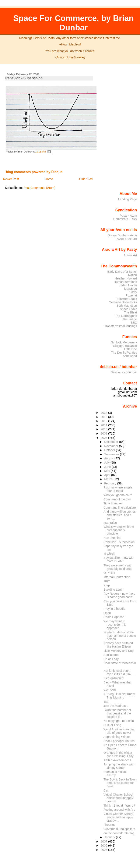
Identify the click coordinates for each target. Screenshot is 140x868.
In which (109, 554)
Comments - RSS (125, 219)
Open (107, 613)
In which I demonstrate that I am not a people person (120, 636)
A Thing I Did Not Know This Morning (119, 696)
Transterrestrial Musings (121, 326)
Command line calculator (120, 508)
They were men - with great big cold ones (118, 567)
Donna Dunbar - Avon (122, 235)
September (112, 454)
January (110, 837)
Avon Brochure (127, 239)
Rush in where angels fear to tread (118, 489)
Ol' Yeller (109, 573)
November (112, 446)
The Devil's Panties (124, 353)
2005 (104, 850)
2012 (104, 421)
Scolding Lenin (113, 590)
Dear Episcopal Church (119, 741)
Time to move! (113, 503)
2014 (104, 413)
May (107, 471)
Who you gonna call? (118, 495)
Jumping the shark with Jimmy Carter (119, 766)
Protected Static (126, 299)
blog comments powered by (34, 172)
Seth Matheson (127, 306)
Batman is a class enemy (115, 773)
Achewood (130, 356)
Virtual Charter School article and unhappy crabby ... (118, 798)
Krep (107, 585)
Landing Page (128, 199)
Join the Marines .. (116, 706)
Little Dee (131, 349)
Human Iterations (125, 282)
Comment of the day (117, 499)
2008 (104, 438)
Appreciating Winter (117, 737)
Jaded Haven (128, 285)
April (108, 475)
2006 (104, 845)
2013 (104, 417)
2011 (104, 425)
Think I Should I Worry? (119, 806)
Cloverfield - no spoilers (119, 829)
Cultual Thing (112, 725)
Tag (106, 702)
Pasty (133, 292)
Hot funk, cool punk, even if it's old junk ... (119, 672)
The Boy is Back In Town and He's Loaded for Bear (120, 783)
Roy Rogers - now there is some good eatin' (120, 595)
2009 (104, 433)
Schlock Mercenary (124, 342)
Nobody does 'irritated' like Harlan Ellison (118, 645)
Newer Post (11, 179)
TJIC (134, 323)
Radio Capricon (114, 617)
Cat (106, 790)
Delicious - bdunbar (124, 372)
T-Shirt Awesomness (117, 760)
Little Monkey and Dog (119, 651)
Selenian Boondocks (123, 302)
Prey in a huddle (114, 609)
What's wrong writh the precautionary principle (119, 530)
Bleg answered (113, 678)
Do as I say (111, 659)
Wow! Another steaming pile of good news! (120, 731)
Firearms (109, 825)
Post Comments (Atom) (39, 188)
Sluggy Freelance (125, 346)
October (110, 450)
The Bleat (130, 312)
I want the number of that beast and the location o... (117, 713)
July (107, 463)
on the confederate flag (119, 833)
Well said (110, 690)
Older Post (86, 179)
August (109, 458)
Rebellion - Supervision (24, 78)
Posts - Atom (128, 216)
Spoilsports (111, 655)
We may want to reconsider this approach (115, 625)
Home (49, 179)
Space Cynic (128, 309)
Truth (107, 581)
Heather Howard (126, 278)
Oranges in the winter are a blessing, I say (119, 754)
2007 (104, 841)
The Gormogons (126, 316)
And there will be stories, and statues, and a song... (120, 515)
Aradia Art (130, 255)
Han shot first (112, 538)
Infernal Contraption (117, 577)
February (111, 483)
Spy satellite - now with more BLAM (119, 559)
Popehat (131, 295)
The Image (130, 319)
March (109, 479)
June (108, 467)
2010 (104, 429)
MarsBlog (131, 289)
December (112, 442)
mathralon (110, 523)
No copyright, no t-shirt (119, 721)
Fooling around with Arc (119, 810)
